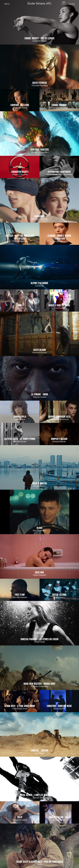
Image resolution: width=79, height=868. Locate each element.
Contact (72, 4)
